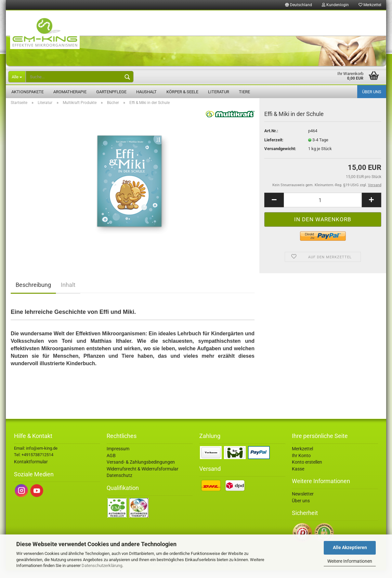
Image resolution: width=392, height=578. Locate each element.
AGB (111, 463)
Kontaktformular (31, 469)
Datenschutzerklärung (102, 565)
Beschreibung (33, 292)
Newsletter (303, 501)
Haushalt (146, 92)
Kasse (298, 476)
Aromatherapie (70, 92)
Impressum (118, 456)
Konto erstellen (307, 469)
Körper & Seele (182, 92)
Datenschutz (119, 483)
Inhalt (68, 292)
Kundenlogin (335, 5)
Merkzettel (370, 5)
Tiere (244, 92)
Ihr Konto (301, 463)
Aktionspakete (27, 92)
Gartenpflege (111, 92)
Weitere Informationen (350, 561)
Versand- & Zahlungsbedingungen (141, 469)
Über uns (372, 92)
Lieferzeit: (274, 147)
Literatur (219, 92)
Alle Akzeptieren (350, 547)
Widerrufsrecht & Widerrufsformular (143, 476)
